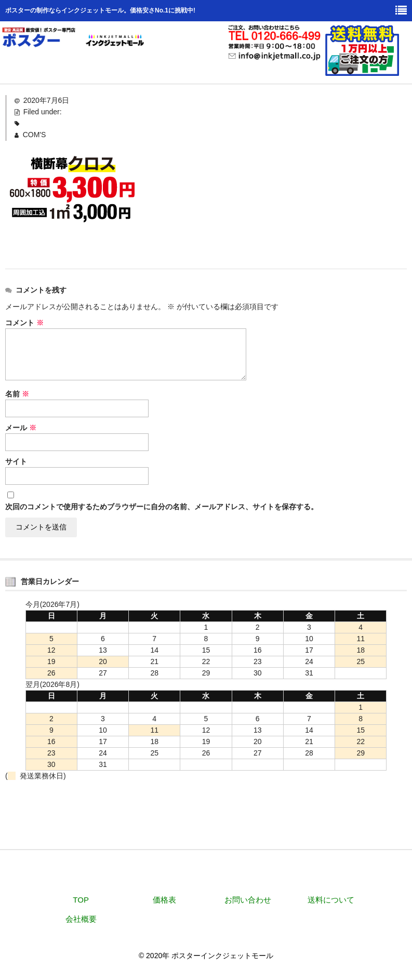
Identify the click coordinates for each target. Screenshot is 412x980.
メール (21, 428)
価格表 (164, 900)
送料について (331, 900)
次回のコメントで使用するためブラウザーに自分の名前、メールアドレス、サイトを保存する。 (162, 507)
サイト (16, 461)
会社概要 (81, 919)
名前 (17, 394)
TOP (81, 900)
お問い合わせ (248, 900)
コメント (24, 323)
